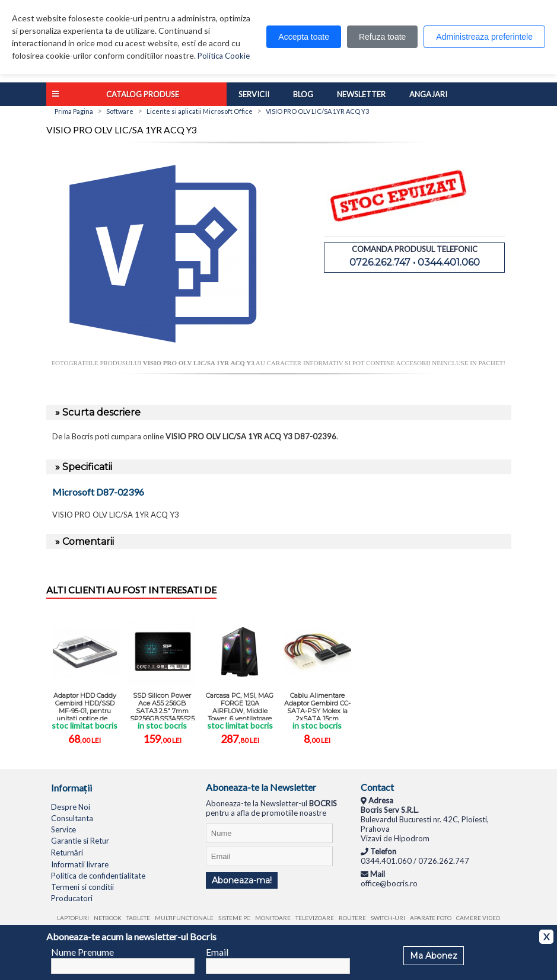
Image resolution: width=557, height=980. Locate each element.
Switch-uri (388, 918)
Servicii (254, 94)
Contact (377, 787)
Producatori (72, 898)
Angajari (428, 94)
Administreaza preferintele (484, 37)
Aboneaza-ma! (242, 880)
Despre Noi (71, 807)
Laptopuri (73, 918)
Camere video (478, 918)
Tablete (138, 918)
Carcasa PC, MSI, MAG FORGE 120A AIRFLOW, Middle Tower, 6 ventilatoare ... (240, 706)
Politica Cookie (224, 56)
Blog (303, 94)
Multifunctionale (184, 918)
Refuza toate (382, 37)
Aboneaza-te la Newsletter (261, 787)
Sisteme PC (234, 918)
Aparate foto (431, 918)
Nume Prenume (82, 952)
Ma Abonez (434, 956)
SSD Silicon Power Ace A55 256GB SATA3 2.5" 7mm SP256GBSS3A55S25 (162, 706)
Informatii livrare (80, 864)
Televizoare (315, 918)
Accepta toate (304, 37)
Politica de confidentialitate (98, 876)
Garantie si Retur (80, 841)
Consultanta (72, 818)
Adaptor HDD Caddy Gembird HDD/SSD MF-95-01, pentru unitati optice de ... (85, 706)
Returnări (67, 853)
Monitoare (273, 918)
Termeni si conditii (82, 887)
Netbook (108, 918)
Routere (352, 918)
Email (217, 952)
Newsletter (361, 94)
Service (63, 829)
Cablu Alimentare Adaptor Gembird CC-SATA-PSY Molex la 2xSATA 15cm (317, 706)
